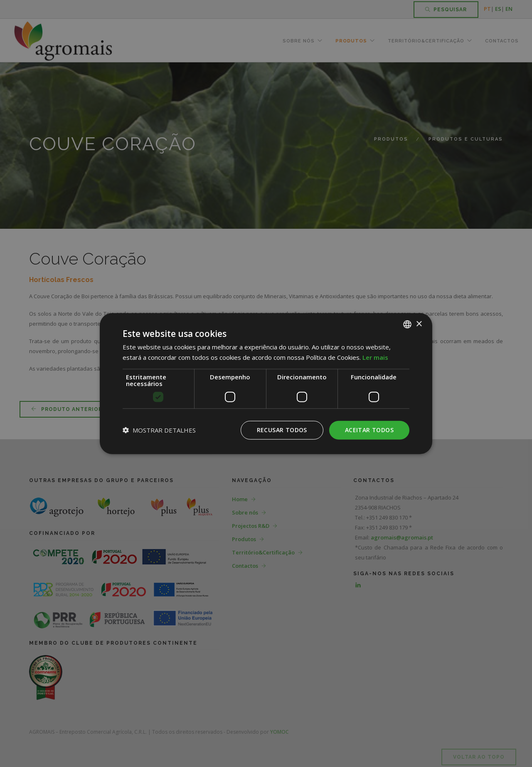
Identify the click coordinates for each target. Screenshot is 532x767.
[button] (159, 430)
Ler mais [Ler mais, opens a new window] (375, 357)
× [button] (419, 324)
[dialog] (266, 383)
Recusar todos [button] (282, 430)
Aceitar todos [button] (369, 430)
